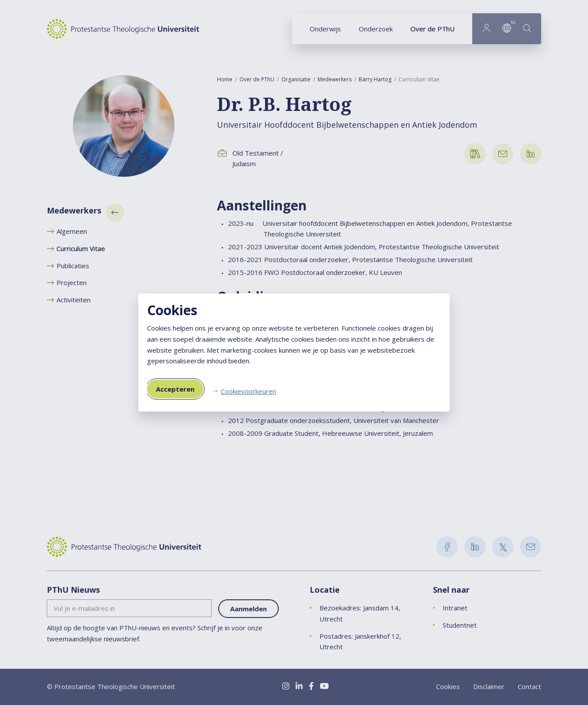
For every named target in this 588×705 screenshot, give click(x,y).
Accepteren (175, 389)
